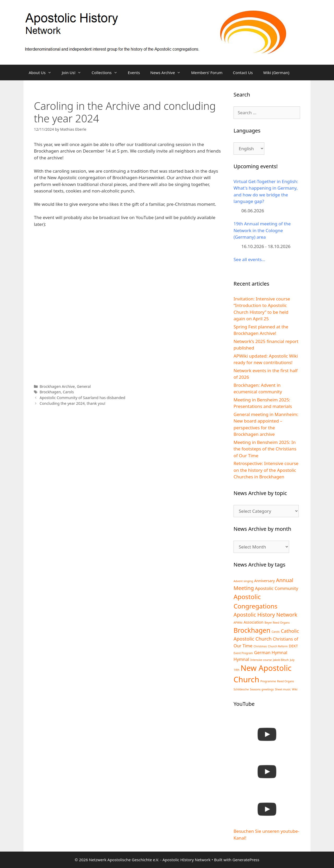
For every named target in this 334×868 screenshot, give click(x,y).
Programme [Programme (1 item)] (268, 681)
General (84, 386)
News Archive (168, 73)
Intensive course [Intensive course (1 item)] (261, 660)
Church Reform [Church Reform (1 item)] (278, 646)
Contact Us (243, 73)
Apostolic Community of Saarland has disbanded (83, 398)
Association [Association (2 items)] (254, 622)
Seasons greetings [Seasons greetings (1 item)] (262, 689)
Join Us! (74, 73)
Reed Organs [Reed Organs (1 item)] (286, 681)
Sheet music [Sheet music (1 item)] (283, 689)
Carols (68, 392)
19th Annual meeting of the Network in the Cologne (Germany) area (262, 230)
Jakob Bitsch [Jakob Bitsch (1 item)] (281, 660)
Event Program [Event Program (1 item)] (243, 653)
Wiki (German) (276, 73)
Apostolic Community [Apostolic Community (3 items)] (277, 588)
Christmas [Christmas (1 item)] (260, 646)
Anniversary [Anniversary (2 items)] (264, 581)
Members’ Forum (207, 73)
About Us (43, 73)
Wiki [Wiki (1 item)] (295, 689)
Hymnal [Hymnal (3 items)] (241, 659)
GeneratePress (246, 860)
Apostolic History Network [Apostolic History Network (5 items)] (265, 615)
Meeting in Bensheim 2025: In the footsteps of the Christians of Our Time (265, 449)
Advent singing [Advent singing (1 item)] (243, 581)
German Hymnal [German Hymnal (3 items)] (271, 652)
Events (134, 73)
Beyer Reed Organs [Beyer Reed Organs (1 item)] (277, 623)
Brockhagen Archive (57, 386)
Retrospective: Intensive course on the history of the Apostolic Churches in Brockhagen (266, 470)
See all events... (249, 259)
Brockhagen (50, 392)
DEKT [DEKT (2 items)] (293, 646)
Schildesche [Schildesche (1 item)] (241, 689)
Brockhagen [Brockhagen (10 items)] (252, 630)
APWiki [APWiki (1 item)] (238, 623)
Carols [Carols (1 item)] (276, 632)
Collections (107, 73)
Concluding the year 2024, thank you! (73, 403)
